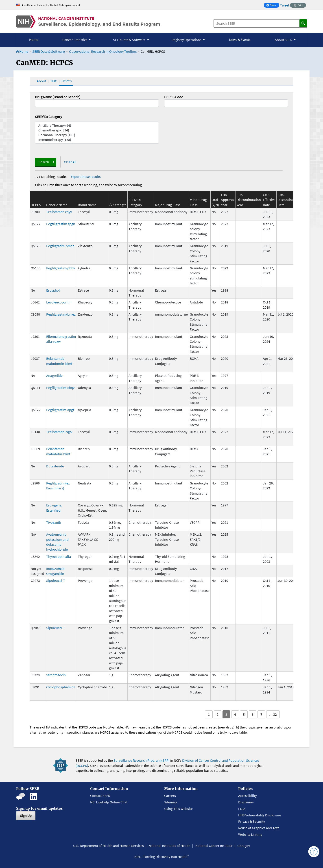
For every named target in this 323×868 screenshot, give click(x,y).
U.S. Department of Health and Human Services (108, 846)
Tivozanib (54, 522)
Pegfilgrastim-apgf (60, 410)
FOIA (242, 809)
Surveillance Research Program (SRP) (142, 760)
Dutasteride (55, 466)
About (41, 81)
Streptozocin (56, 675)
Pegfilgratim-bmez (60, 246)
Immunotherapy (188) (97, 140)
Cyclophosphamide (61, 687)
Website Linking (250, 834)
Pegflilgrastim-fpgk (61, 224)
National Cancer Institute (214, 846)
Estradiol (53, 290)
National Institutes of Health (169, 846)
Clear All (70, 162)
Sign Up (26, 816)
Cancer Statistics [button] (75, 40)
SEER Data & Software (49, 51)
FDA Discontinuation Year (249, 200)
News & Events (240, 39)
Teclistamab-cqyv (59, 432)
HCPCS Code (174, 97)
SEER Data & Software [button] (130, 40)
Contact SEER (100, 796)
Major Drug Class (168, 205)
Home (34, 39)
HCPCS (67, 81)
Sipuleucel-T (56, 580)
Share (273, 5)
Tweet (285, 5)
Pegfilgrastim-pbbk (61, 268)
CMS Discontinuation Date (290, 200)
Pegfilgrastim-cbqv (60, 388)
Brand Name (87, 205)
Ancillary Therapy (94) (97, 125)
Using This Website (178, 809)
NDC (54, 81)
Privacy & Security (252, 821)
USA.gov (244, 846)
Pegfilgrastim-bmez (61, 314)
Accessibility (247, 796)
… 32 (273, 714)
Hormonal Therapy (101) (97, 135)
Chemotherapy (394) (97, 130)
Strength (120, 205)
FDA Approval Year (228, 200)
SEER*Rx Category (48, 117)
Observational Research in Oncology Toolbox (103, 51)
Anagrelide (54, 375)
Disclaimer (246, 802)
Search (44, 162)
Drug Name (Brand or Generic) (58, 97)
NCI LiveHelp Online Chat (109, 802)
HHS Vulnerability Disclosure (260, 815)
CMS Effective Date (269, 200)
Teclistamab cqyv (59, 212)
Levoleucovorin (58, 302)
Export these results (86, 177)
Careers (170, 796)
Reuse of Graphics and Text (259, 828)
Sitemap (170, 802)
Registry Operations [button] (187, 40)
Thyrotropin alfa (59, 556)
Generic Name (57, 205)
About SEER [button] (284, 40)
